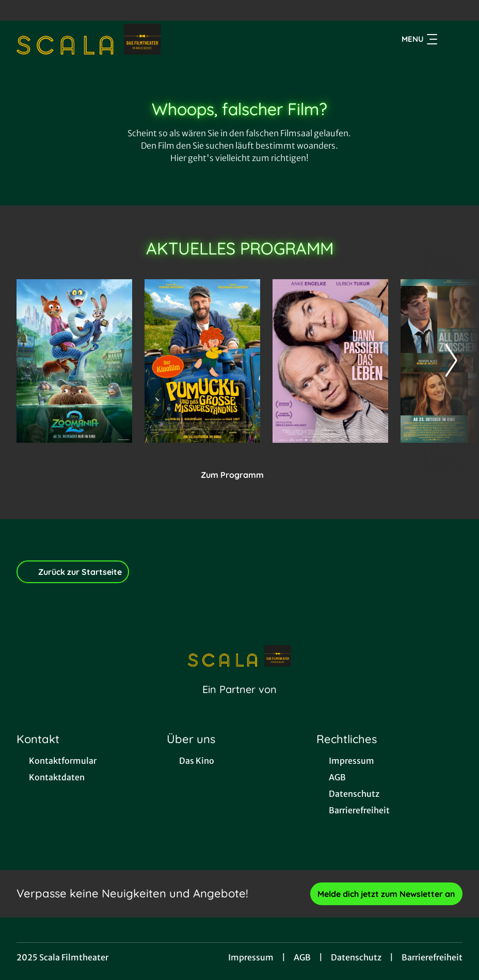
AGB (302, 957)
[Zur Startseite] (89, 39)
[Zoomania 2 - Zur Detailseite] (74, 361)
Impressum (251, 957)
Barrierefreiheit (432, 957)
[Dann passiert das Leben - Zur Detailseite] (330, 361)
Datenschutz (356, 957)
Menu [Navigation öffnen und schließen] (419, 39)
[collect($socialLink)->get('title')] (19, 10)
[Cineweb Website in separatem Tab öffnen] (239, 702)
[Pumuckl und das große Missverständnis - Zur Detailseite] (202, 361)
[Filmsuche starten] (452, 39)
